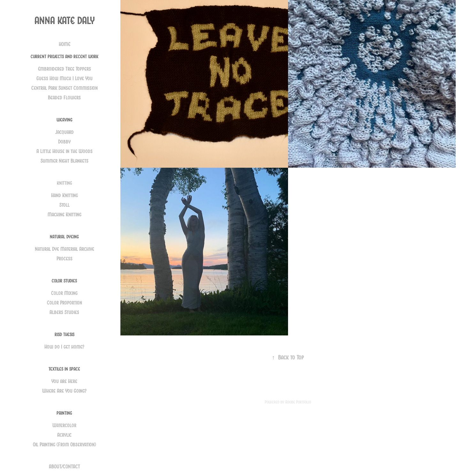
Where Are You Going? (64, 391)
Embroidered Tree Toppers (65, 69)
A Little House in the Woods (65, 151)
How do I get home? (64, 347)
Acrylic (64, 435)
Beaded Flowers (64, 98)
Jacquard (65, 132)
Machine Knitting (65, 215)
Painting (64, 413)
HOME (65, 44)
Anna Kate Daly (65, 21)
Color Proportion (65, 303)
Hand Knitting (65, 195)
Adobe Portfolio (298, 402)
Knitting (65, 183)
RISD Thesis (65, 334)
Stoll (65, 205)
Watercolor (64, 425)
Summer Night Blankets (65, 161)
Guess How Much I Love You (65, 78)
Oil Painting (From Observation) (64, 445)
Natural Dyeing (64, 237)
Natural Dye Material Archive (65, 249)
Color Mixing (64, 293)
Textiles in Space (64, 369)
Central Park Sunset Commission (65, 88)
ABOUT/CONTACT (65, 467)
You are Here (64, 381)
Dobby (64, 142)
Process (65, 259)
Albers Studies (64, 312)
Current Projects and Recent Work (65, 57)
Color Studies (64, 281)
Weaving (65, 120)
